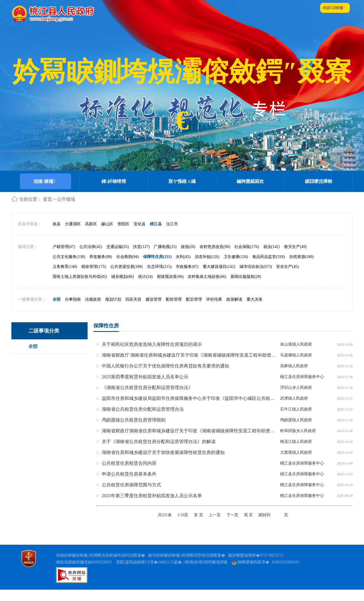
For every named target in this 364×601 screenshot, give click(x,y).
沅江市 (172, 235)
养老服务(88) (101, 268)
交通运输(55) (118, 258)
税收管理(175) (94, 278)
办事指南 (73, 311)
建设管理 (154, 311)
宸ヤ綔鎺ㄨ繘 (182, 181)
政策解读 (234, 311)
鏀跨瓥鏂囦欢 (250, 181)
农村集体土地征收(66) (207, 288)
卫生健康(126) (236, 268)
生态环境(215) (159, 278)
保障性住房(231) (157, 268)
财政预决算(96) (170, 288)
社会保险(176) (247, 258)
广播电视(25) (165, 258)
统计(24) (145, 288)
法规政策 (93, 311)
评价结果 (214, 311)
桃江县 (156, 235)
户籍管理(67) (64, 258)
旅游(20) (188, 258)
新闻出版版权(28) (246, 288)
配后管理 (194, 311)
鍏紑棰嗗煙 (114, 181)
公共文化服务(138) (69, 268)
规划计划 (113, 311)
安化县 (140, 235)
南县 (57, 235)
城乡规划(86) (122, 288)
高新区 (91, 235)
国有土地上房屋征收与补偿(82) (80, 288)
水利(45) (183, 268)
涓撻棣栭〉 (45, 181)
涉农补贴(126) (207, 268)
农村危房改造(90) (215, 258)
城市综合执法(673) (256, 278)
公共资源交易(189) (127, 278)
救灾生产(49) (295, 258)
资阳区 (123, 235)
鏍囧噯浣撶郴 (318, 181)
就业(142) (272, 258)
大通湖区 (73, 235)
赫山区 (107, 235)
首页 (47, 199)
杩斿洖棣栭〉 (335, 8)
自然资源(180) (301, 268)
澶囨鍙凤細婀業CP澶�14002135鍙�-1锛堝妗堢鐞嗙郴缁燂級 (172, 574)
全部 (57, 311)
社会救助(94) (128, 268)
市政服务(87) (187, 278)
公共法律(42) (91, 258)
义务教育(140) (65, 278)
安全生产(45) (287, 278)
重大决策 (255, 311)
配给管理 (174, 311)
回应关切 (133, 311)
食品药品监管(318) (268, 268)
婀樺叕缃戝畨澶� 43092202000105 (265, 574)
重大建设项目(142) (219, 278)
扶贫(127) (141, 258)
